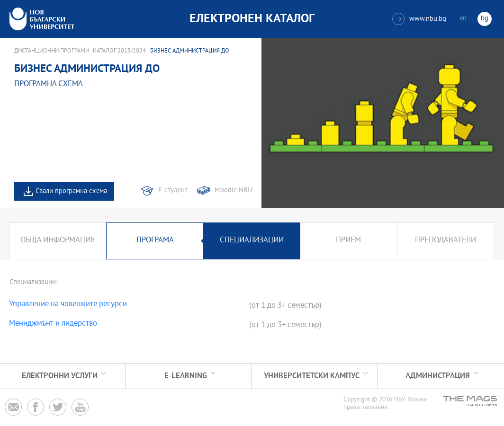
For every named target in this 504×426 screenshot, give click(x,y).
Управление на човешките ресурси (68, 305)
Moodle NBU (233, 191)
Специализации (252, 241)
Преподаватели (445, 241)
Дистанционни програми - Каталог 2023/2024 (80, 51)
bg (485, 19)
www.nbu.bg (419, 19)
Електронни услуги (60, 376)
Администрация (438, 376)
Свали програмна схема (71, 191)
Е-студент (173, 191)
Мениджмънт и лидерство (53, 324)
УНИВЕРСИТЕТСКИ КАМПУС (312, 376)
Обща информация (58, 241)
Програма (155, 241)
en (463, 19)
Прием (348, 241)
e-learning (186, 376)
